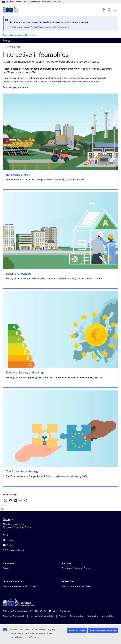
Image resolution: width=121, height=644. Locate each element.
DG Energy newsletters (13, 550)
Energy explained (13, 47)
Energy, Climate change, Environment (20, 35)
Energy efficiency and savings (25, 372)
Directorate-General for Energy (76, 568)
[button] (5, 500)
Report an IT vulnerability (14, 616)
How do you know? (52, 2)
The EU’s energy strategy (22, 471)
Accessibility (108, 616)
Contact (7, 568)
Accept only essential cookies (103, 630)
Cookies (62, 616)
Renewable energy (18, 175)
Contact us (65, 611)
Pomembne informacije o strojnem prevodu (50, 27)
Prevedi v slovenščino (19, 27)
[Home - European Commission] (11, 9)
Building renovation (18, 274)
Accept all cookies (77, 630)
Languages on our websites (42, 616)
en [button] (103, 10)
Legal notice (92, 616)
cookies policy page (47, 630)
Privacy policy (76, 616)
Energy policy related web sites (76, 586)
